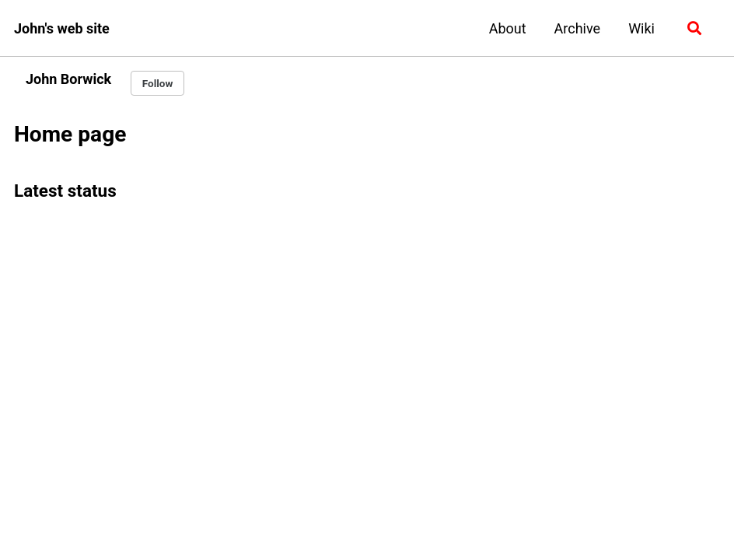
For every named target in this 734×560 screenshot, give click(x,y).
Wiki (641, 28)
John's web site (62, 28)
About (508, 28)
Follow (158, 83)
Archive (578, 28)
